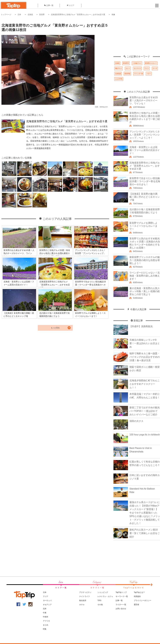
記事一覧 (49, 5)
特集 (45, 629)
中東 (45, 613)
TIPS (99, 601)
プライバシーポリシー (143, 601)
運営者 (136, 605)
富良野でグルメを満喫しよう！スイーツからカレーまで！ (143, 226)
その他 (100, 605)
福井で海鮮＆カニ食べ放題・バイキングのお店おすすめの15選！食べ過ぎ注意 (145, 357)
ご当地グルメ (137, 63)
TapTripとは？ (139, 592)
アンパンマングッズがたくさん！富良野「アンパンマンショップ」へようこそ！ (145, 135)
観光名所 (83, 601)
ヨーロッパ (47, 601)
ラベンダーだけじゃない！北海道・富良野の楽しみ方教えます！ (145, 276)
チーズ (155, 68)
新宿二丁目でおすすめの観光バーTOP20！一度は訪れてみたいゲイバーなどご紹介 (145, 411)
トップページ (6, 15)
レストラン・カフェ (105, 596)
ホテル (82, 605)
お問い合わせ (121, 609)
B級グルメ (118, 68)
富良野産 (127, 74)
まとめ (46, 625)
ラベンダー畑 (138, 74)
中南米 (46, 617)
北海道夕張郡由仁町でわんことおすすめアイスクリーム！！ (145, 384)
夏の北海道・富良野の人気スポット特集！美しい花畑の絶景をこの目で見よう (145, 291)
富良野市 (126, 63)
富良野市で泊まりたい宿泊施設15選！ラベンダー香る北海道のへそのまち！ (145, 181)
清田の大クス (136, 421)
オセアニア (47, 605)
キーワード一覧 (122, 596)
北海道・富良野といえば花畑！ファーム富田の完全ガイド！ (145, 150)
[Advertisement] (137, 37)
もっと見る (55, 328)
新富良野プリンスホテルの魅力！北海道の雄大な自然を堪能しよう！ (145, 260)
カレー (128, 68)
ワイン (147, 68)
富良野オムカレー (151, 63)
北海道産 (118, 74)
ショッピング (103, 592)
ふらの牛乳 (119, 79)
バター (149, 74)
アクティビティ (85, 592)
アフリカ (46, 621)
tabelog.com (104, 107)
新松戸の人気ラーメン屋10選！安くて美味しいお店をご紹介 (145, 533)
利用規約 (137, 596)
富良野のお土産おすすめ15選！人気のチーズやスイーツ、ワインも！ (144, 100)
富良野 (42, 15)
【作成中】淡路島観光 (141, 326)
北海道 (30, 15)
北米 (45, 609)
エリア (71, 5)
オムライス (137, 68)
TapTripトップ (121, 592)
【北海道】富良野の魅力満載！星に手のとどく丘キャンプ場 (145, 197)
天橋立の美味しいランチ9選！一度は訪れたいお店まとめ (145, 343)
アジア (46, 596)
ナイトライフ (85, 596)
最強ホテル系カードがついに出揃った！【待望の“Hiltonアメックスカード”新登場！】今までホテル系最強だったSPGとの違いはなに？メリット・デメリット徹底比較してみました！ (145, 513)
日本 (19, 15)
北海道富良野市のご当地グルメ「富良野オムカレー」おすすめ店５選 (78, 15)
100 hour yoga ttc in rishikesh (145, 435)
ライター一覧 (121, 605)
